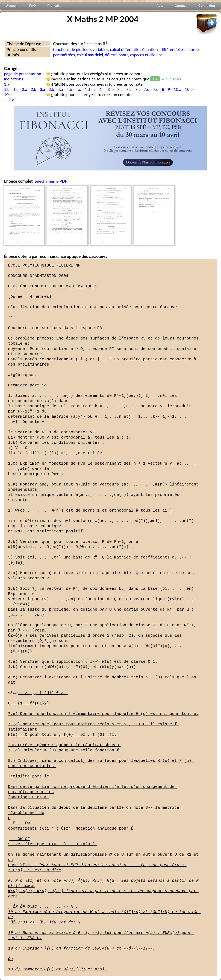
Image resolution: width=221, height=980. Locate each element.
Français (54, 6)
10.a (177, 89)
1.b (7, 89)
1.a (7, 84)
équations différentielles (163, 49)
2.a (25, 89)
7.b (129, 89)
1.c (16, 89)
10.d (11, 100)
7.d (147, 89)
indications (14, 79)
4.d (87, 89)
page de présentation (23, 74)
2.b (34, 89)
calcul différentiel (125, 49)
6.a (102, 89)
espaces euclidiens (146, 55)
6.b (111, 89)
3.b (51, 89)
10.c (8, 94)
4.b (69, 89)
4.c (78, 89)
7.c (138, 89)
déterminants (117, 55)
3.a (42, 89)
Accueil (12, 6)
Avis (160, 6)
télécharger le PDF (51, 181)
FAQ (32, 6)
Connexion (207, 6)
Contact (181, 6)
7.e (156, 89)
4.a (60, 89)
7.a (120, 89)
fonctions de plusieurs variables (81, 49)
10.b (189, 89)
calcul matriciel (90, 55)
